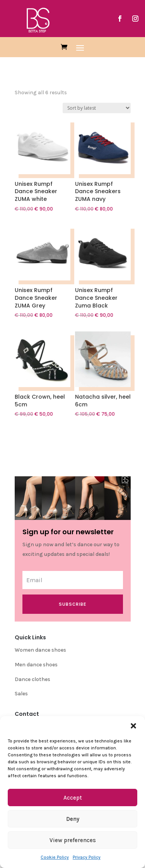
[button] (133, 726)
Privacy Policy (87, 857)
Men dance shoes (36, 665)
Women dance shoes (40, 650)
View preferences (73, 840)
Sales (21, 694)
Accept (73, 798)
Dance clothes (32, 679)
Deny (73, 819)
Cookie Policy (55, 857)
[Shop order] (97, 108)
